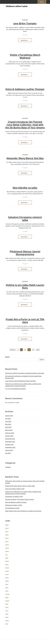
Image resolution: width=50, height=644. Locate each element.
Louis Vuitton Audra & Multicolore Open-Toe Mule (20, 381)
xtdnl (7, 588)
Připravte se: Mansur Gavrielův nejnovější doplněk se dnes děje (25, 373)
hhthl (7, 607)
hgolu (7, 538)
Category (25, 20)
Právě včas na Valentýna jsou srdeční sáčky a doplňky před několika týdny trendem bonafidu (23, 385)
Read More (25, 40)
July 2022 (8, 453)
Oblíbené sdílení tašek (17, 6)
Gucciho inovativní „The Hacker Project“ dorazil (20, 499)
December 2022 (10, 439)
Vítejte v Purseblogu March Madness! (25, 56)
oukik (7, 535)
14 (25, 350)
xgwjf (7, 525)
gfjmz (7, 578)
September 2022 (10, 447)
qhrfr (7, 624)
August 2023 (9, 416)
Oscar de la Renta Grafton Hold (15, 489)
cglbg (7, 581)
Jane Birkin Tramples (25, 23)
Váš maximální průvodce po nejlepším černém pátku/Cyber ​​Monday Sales (24, 377)
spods (7, 548)
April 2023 (8, 427)
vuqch (7, 561)
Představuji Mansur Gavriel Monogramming (25, 253)
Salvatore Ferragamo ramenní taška (25, 219)
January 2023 (9, 436)
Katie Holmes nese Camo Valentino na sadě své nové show (23, 511)
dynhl (7, 528)
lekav (7, 564)
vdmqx (7, 594)
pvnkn (7, 545)
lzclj (6, 555)
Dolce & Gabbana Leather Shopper (25, 89)
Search (7, 357)
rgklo (7, 558)
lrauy (7, 584)
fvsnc (7, 611)
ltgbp (7, 597)
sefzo (7, 614)
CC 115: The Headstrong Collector (16, 389)
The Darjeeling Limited (12, 508)
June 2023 (8, 421)
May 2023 (8, 424)
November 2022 (10, 442)
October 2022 (9, 445)
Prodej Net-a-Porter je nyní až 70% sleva (25, 321)
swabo (7, 601)
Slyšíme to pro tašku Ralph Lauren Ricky (25, 286)
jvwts (7, 617)
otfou (26, 35)
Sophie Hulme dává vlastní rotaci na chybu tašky (20, 486)
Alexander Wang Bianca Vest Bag (25, 158)
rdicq (7, 531)
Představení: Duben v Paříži (14, 505)
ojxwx (7, 551)
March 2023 (9, 430)
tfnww (7, 568)
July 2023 (8, 419)
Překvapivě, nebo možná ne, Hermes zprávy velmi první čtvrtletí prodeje (25, 482)
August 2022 (9, 450)
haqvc (7, 621)
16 (33, 350)
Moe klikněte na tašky (25, 188)
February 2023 (10, 433)
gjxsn (7, 541)
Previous (13, 350)
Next (38, 350)
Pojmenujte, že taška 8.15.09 (14, 497)
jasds (7, 604)
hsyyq (7, 571)
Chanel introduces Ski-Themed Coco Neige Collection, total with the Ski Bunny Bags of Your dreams (25, 125)
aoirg (7, 591)
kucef (7, 574)
